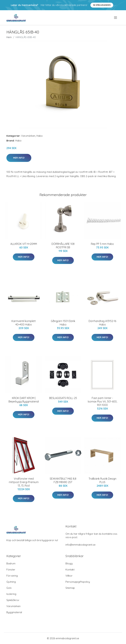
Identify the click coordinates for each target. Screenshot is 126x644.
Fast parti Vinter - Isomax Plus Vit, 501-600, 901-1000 (102, 401)
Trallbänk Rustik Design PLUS (102, 480)
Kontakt (70, 570)
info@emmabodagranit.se (80, 545)
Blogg (69, 563)
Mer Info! (19, 158)
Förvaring (12, 576)
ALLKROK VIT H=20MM (24, 244)
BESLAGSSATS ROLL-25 (63, 398)
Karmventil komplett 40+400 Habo (24, 323)
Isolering (11, 594)
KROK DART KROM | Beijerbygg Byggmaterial (24, 400)
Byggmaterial (14, 612)
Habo (40, 136)
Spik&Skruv (13, 600)
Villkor (69, 576)
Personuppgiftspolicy (78, 582)
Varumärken (28, 136)
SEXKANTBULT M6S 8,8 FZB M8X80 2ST (63, 480)
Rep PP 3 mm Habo (102, 244)
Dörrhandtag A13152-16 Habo (102, 323)
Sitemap (70, 588)
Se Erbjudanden (102, 5)
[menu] (116, 18)
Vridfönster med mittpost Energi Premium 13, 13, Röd (24, 482)
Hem (9, 37)
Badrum (11, 563)
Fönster (11, 570)
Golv (9, 588)
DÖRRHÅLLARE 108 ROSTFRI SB (63, 246)
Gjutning (11, 582)
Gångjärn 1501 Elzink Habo (63, 323)
